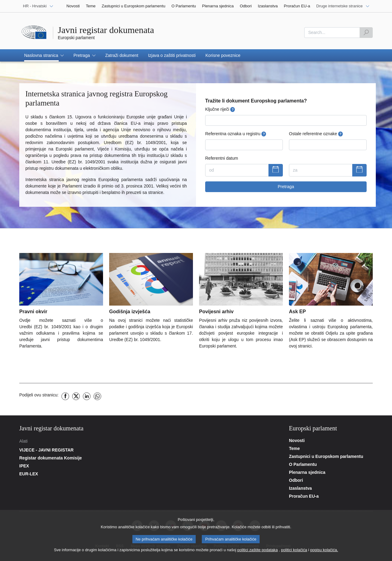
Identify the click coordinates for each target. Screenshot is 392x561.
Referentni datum (222, 158)
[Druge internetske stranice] (343, 6)
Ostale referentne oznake (316, 134)
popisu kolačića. (324, 551)
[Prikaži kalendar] (276, 170)
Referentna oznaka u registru (236, 134)
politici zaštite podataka (257, 551)
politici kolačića (294, 551)
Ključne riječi (220, 109)
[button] (44, 55)
